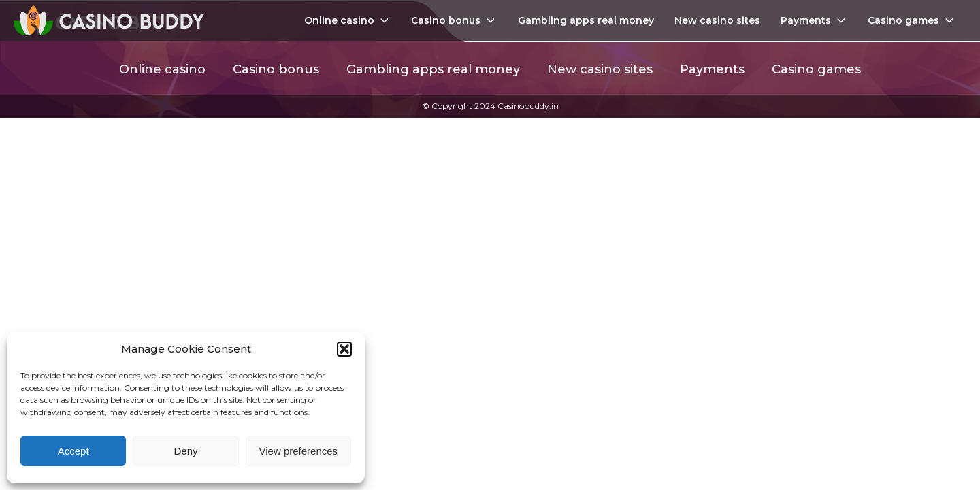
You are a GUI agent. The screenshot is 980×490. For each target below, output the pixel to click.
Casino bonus (454, 20)
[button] (344, 349)
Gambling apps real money (586, 20)
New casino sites (717, 20)
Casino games (912, 20)
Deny (185, 451)
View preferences (299, 451)
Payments (814, 20)
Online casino (348, 20)
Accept (73, 451)
